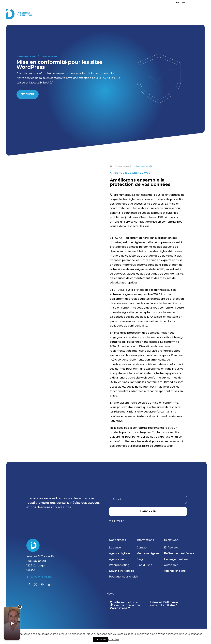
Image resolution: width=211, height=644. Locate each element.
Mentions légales (148, 553)
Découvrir (28, 94)
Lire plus (114, 639)
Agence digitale (119, 553)
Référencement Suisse (179, 553)
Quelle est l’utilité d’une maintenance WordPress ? (127, 605)
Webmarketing (119, 565)
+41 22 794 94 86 (40, 577)
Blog (140, 559)
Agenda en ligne (175, 571)
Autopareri (171, 565)
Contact (142, 548)
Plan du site (144, 565)
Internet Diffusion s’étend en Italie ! (165, 604)
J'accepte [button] (100, 639)
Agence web (117, 559)
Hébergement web (177, 559)
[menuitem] (178, 3)
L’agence (115, 548)
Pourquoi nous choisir (123, 577)
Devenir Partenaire (121, 571)
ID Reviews (171, 548)
